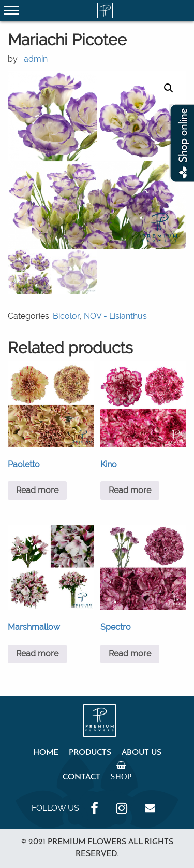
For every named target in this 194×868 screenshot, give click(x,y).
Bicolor (66, 316)
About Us (141, 753)
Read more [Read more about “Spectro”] (130, 654)
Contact (81, 777)
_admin (34, 59)
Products (90, 753)
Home (46, 753)
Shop (121, 776)
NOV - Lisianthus (115, 316)
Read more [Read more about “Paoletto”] (37, 490)
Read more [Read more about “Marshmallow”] (37, 654)
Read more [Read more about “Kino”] (130, 490)
